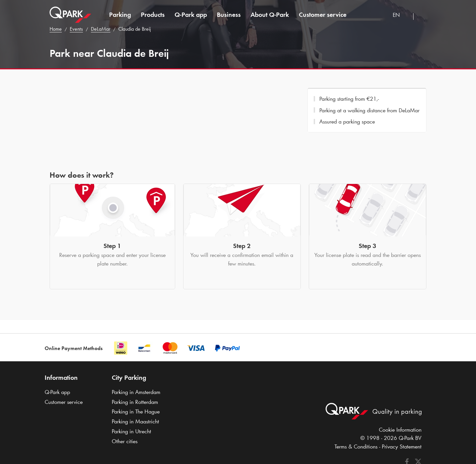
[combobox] (400, 16)
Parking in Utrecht (131, 431)
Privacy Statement (402, 446)
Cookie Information (400, 430)
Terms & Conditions (356, 446)
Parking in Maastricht (135, 421)
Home (56, 29)
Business (229, 15)
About (270, 15)
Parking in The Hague (136, 411)
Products (153, 15)
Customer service (323, 15)
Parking (120, 15)
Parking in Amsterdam (136, 392)
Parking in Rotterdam (135, 402)
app (191, 15)
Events (76, 29)
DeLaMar (101, 29)
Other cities (125, 441)
